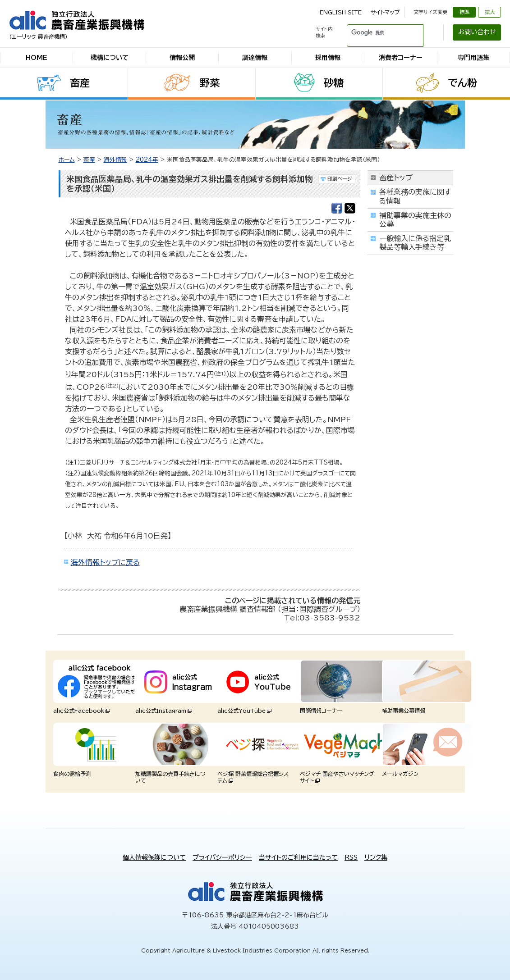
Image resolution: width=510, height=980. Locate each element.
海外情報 (115, 160)
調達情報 (255, 58)
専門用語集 (473, 58)
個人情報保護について (154, 857)
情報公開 (182, 58)
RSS (351, 857)
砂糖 (334, 83)
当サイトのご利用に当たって (298, 857)
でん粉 (462, 83)
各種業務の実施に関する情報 (415, 196)
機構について (110, 58)
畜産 (80, 83)
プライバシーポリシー (222, 857)
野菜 (210, 83)
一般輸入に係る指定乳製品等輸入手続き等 (415, 243)
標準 (464, 12)
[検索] (374, 32)
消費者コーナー (401, 58)
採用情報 (328, 58)
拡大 (490, 12)
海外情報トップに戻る (105, 562)
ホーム (67, 160)
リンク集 (376, 857)
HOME (37, 58)
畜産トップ (396, 178)
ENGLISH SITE (341, 12)
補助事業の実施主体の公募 (415, 220)
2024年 (147, 160)
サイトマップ (385, 12)
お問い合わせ (477, 32)
